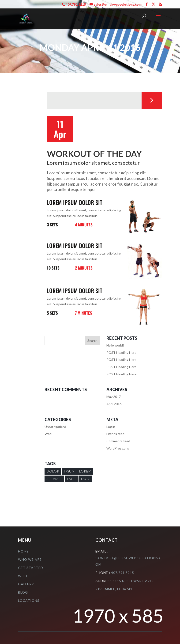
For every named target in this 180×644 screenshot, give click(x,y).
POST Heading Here (121, 352)
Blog (23, 592)
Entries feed (115, 434)
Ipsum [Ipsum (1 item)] (69, 471)
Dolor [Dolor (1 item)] (53, 471)
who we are (30, 559)
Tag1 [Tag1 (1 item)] (71, 479)
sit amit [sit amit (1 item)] (54, 479)
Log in (111, 427)
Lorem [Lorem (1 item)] (85, 471)
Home (23, 551)
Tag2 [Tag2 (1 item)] (85, 479)
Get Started (31, 568)
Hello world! (115, 345)
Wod (48, 434)
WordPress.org (118, 448)
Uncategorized (55, 427)
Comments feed (118, 441)
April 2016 (114, 404)
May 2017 (114, 397)
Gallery (26, 584)
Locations (29, 600)
